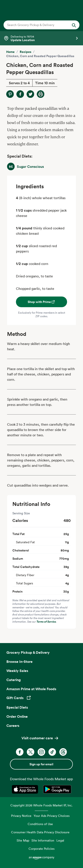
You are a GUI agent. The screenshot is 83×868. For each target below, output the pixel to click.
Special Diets (17, 707)
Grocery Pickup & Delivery (28, 652)
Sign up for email (41, 764)
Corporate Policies (41, 849)
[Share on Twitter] (30, 94)
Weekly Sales (17, 671)
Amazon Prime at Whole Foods (31, 689)
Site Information (43, 840)
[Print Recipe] (41, 94)
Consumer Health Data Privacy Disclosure (40, 832)
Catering (14, 680)
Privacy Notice (21, 816)
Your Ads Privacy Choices (52, 816)
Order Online (17, 716)
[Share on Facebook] (20, 94)
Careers (13, 726)
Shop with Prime (41, 302)
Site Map (23, 840)
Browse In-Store (19, 662)
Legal (60, 840)
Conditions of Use (40, 824)
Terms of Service (46, 622)
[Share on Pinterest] (10, 94)
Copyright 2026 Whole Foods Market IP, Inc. (41, 805)
